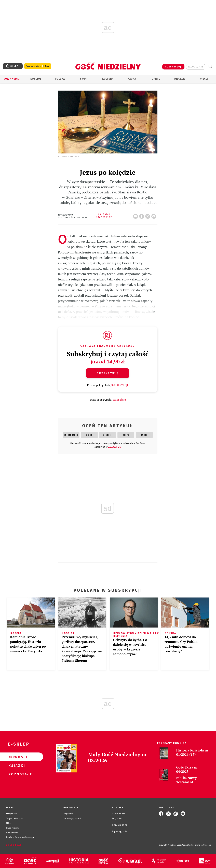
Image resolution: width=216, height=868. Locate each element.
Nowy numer (12, 79)
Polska (60, 79)
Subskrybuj (107, 373)
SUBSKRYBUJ (173, 67)
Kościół (36, 79)
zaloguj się (196, 67)
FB (142, 215)
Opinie (156, 79)
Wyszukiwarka (210, 66)
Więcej (204, 79)
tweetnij (148, 215)
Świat (84, 79)
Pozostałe (16, 774)
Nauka (132, 79)
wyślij (154, 215)
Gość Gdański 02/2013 (73, 218)
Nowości (16, 757)
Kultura (108, 79)
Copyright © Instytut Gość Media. (173, 845)
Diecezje (180, 79)
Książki (16, 765)
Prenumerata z (38, 66)
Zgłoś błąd (14, 845)
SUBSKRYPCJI (120, 385)
